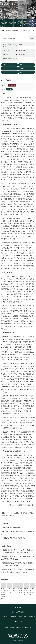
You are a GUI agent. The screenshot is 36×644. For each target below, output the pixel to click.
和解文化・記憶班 (25, 23)
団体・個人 (6, 55)
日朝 (4, 72)
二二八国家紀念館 (21, 326)
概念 (21, 44)
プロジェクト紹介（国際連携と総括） (2, 23)
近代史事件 (22, 51)
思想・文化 (22, 55)
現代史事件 (6, 51)
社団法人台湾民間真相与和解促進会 (14, 538)
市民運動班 (16, 23)
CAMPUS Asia (18, 621)
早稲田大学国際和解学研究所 (29, 23)
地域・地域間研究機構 (18, 612)
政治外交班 (11, 23)
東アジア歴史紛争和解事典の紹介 (34, 23)
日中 (4, 65)
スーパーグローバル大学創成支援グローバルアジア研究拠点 (18, 617)
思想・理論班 (7, 23)
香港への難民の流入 (20, 591)
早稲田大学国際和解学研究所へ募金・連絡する (18, 627)
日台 (4, 68)
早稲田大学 (18, 607)
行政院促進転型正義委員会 (11, 528)
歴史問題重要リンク (8, 59)
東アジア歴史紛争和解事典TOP (9, 45)
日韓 (21, 65)
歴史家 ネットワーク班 (20, 23)
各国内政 (22, 68)
